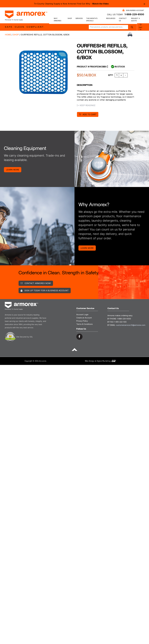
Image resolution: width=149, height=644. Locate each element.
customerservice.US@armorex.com (131, 325)
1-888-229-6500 (134, 14)
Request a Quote (136, 20)
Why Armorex (58, 20)
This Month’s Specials (92, 20)
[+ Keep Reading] (86, 105)
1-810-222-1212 (120, 322)
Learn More (13, 170)
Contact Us (123, 20)
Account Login (82, 315)
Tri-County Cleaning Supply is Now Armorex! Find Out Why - (71, 4)
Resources (111, 18)
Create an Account (84, 318)
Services (79, 18)
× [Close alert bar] (144, 4)
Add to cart (89, 114)
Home (8, 35)
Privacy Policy (82, 321)
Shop (70, 18)
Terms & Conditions (85, 324)
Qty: (111, 75)
